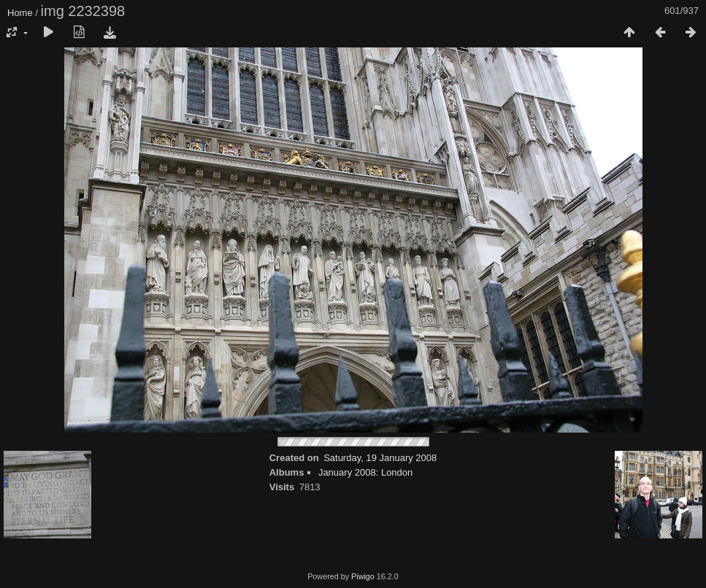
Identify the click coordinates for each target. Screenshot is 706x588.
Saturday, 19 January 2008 (380, 458)
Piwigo (363, 576)
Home (20, 13)
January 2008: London (365, 472)
